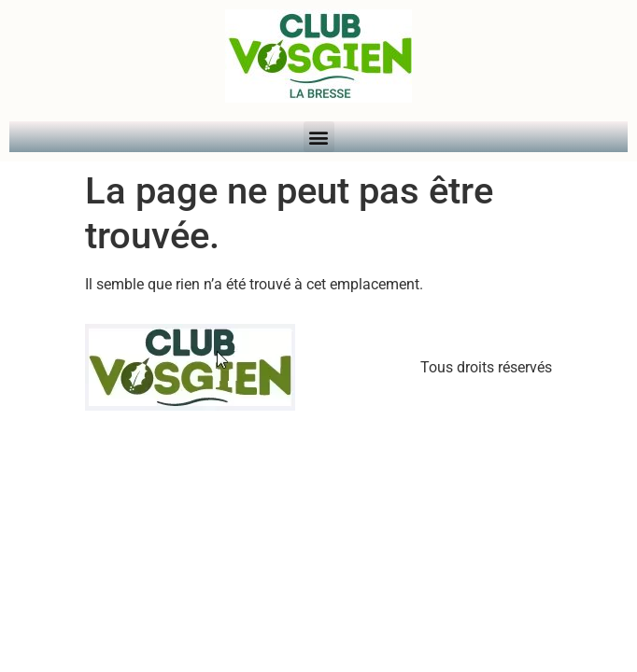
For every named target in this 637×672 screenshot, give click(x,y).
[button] (319, 137)
